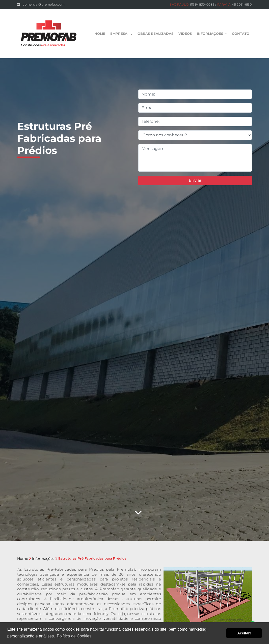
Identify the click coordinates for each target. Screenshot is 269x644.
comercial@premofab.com (44, 4)
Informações (212, 34)
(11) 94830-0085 (202, 4)
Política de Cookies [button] (74, 636)
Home (100, 34)
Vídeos (185, 34)
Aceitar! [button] (244, 633)
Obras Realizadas (155, 34)
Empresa (121, 34)
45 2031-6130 (242, 4)
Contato (241, 34)
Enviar (195, 180)
